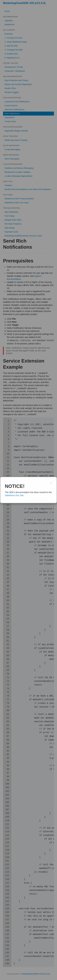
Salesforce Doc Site (14, 495)
